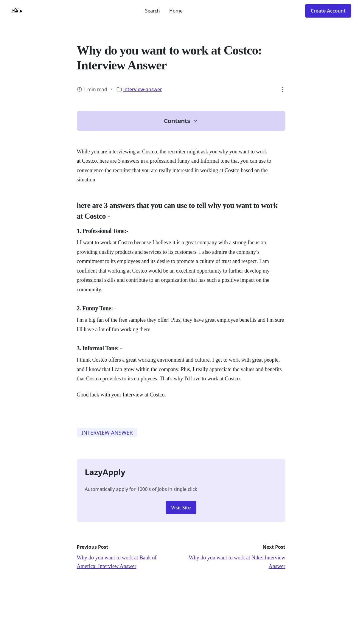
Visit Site (181, 508)
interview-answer (143, 89)
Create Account (328, 11)
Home (176, 11)
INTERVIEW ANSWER (107, 433)
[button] (283, 89)
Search (153, 11)
